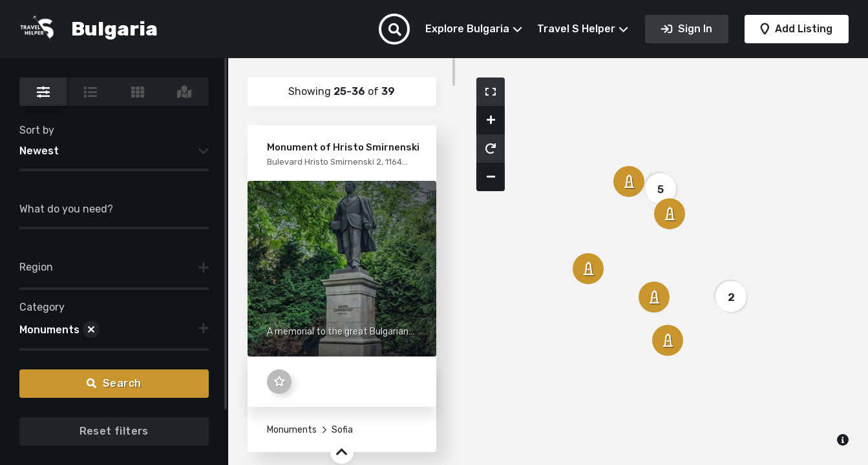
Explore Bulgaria (467, 29)
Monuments (292, 430)
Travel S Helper (576, 29)
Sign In (694, 29)
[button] (491, 92)
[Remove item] (91, 330)
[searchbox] (23, 271)
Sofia (341, 430)
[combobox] (114, 151)
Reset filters (114, 431)
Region (36, 267)
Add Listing (802, 29)
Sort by (37, 130)
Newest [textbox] (39, 151)
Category (42, 307)
